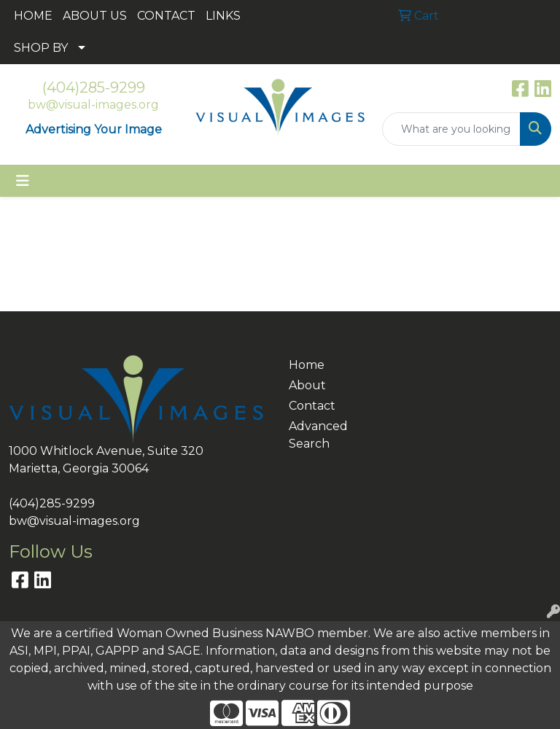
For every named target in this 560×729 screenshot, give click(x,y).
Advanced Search (315, 435)
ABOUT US (95, 16)
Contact (312, 406)
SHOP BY (41, 48)
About (307, 385)
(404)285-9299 (94, 87)
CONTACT (166, 16)
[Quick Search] (451, 129)
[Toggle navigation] (23, 181)
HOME (33, 16)
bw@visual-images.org (93, 105)
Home (307, 365)
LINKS (223, 16)
